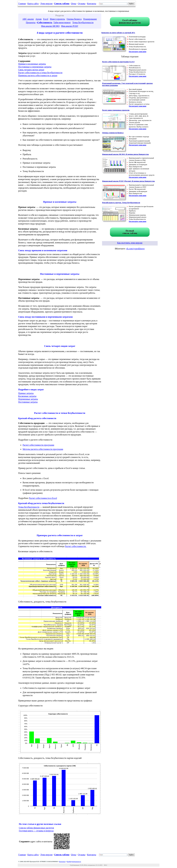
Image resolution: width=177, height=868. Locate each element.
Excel (46, 19)
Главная (22, 4)
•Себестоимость (44, 22)
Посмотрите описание (138, 52)
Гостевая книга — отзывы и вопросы (36, 831)
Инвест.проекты (57, 19)
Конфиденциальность (74, 861)
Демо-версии (46, 4)
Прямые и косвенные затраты (32, 64)
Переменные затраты (28, 399)
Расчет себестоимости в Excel (43, 498)
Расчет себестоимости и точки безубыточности (40, 73)
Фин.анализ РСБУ (70, 26)
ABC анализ (28, 19)
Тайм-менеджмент (62, 22)
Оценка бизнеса (74, 19)
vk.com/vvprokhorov (135, 249)
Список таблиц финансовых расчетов (37, 828)
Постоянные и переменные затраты (35, 67)
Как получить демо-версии (130, 243)
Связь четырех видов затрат (31, 70)
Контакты (92, 4)
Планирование (90, 19)
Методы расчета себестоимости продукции (43, 449)
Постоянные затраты (28, 402)
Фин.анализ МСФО (50, 26)
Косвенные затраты (27, 396)
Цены (74, 4)
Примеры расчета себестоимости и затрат (38, 75)
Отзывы (82, 4)
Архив (39, 19)
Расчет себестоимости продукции (38, 445)
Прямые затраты (26, 393)
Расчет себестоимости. (76, 546)
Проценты (31, 22)
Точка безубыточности (83, 22)
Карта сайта (33, 4)
